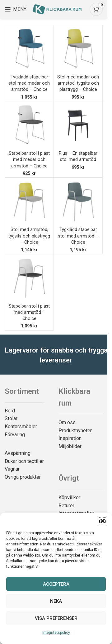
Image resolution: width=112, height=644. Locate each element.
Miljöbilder (70, 446)
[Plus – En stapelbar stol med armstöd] (78, 126)
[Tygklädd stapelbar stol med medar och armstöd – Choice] (29, 49)
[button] (103, 521)
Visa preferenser (56, 618)
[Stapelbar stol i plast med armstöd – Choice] (29, 278)
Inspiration (70, 438)
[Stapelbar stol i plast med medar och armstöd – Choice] (29, 126)
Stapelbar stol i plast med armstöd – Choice (29, 312)
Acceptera (56, 584)
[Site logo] (57, 9)
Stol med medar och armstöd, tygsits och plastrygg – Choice (78, 83)
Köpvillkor (69, 497)
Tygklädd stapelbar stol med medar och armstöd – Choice (29, 83)
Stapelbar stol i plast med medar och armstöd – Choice (29, 160)
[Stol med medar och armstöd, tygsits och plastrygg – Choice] (78, 49)
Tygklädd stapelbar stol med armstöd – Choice (78, 236)
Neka (56, 601)
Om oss (67, 422)
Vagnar (12, 469)
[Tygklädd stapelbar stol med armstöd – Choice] (78, 202)
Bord (10, 411)
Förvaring (15, 435)
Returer (66, 506)
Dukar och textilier (24, 461)
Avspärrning (18, 453)
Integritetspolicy (56, 633)
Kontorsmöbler (21, 426)
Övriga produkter (23, 477)
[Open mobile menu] (16, 9)
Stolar (11, 418)
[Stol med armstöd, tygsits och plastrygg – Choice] (29, 202)
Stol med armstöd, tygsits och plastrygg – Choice (29, 236)
